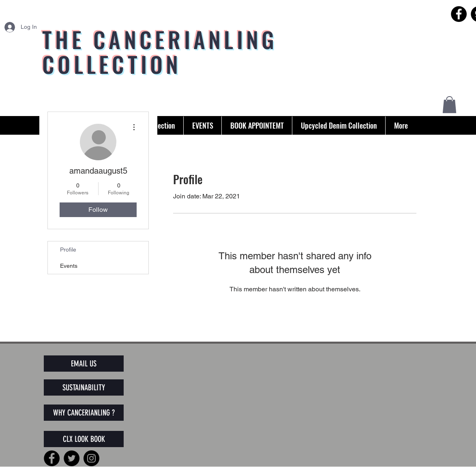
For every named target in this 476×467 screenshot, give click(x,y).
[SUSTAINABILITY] (84, 387)
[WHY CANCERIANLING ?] (84, 413)
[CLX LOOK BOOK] (84, 439)
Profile (68, 250)
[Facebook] (459, 14)
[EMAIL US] (84, 364)
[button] (449, 105)
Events (69, 266)
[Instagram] (91, 458)
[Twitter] (72, 458)
